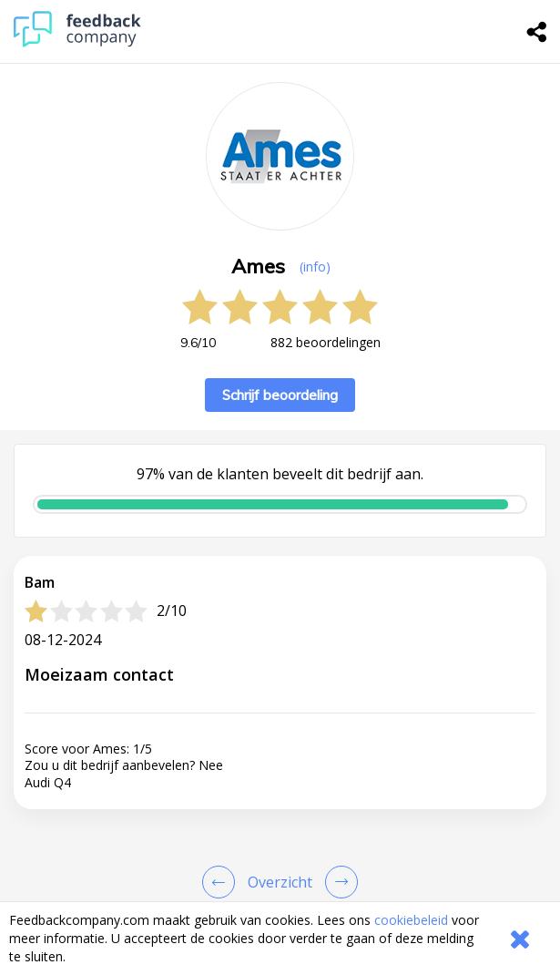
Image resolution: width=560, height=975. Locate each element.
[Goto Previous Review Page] (222, 882)
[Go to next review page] (338, 882)
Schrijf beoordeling (280, 395)
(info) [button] (315, 267)
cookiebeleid (411, 920)
